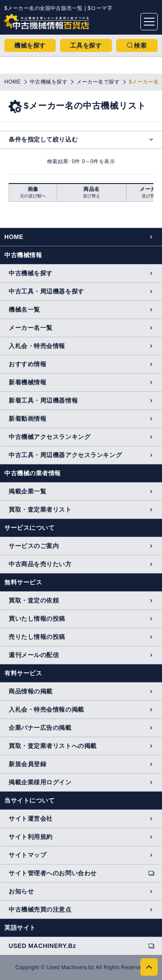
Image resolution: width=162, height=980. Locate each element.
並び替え (92, 196)
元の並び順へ (33, 196)
